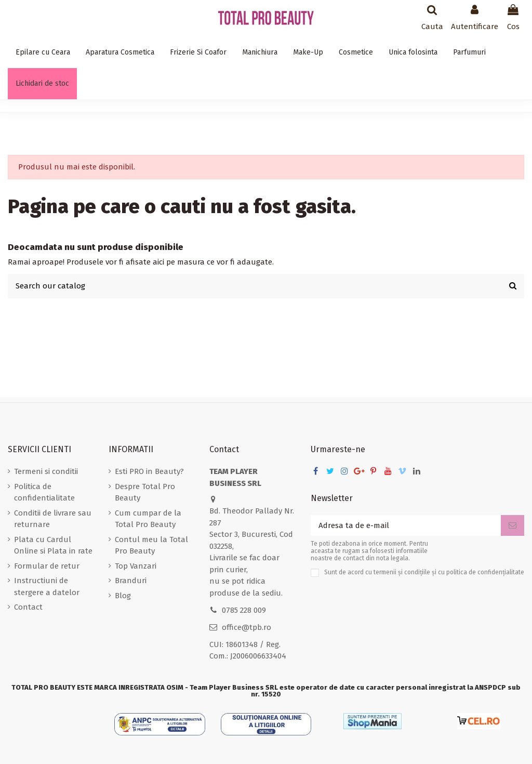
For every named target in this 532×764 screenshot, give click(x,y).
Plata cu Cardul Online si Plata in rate (53, 545)
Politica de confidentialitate (44, 492)
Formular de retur (47, 566)
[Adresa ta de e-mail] (406, 526)
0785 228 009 (244, 610)
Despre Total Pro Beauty (145, 492)
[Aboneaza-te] (513, 526)
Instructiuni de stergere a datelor (47, 587)
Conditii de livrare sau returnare (53, 519)
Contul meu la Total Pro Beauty (151, 545)
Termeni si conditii (46, 471)
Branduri (131, 581)
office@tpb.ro (247, 627)
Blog (123, 596)
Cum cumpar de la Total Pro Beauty (148, 519)
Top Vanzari (136, 566)
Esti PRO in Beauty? (149, 471)
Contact (28, 607)
